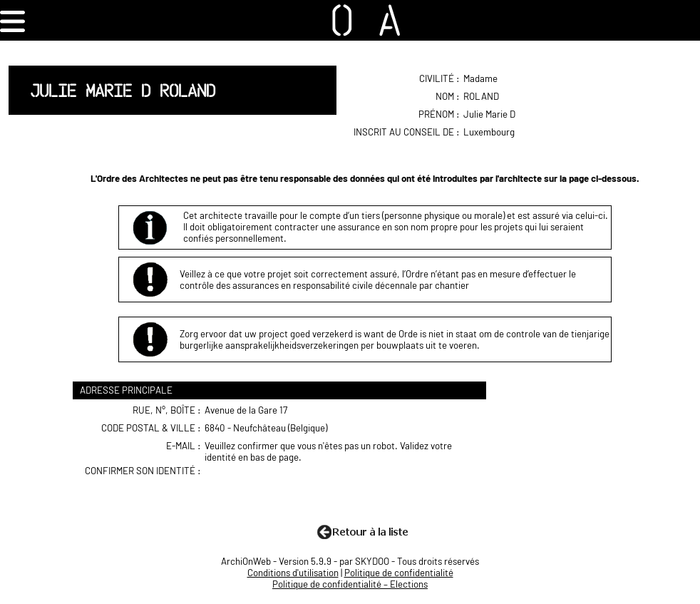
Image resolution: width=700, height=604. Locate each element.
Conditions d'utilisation (293, 573)
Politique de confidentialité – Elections (350, 584)
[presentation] (315, 493)
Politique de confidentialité (399, 573)
